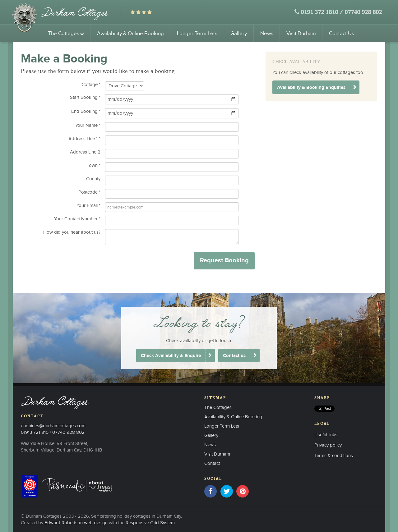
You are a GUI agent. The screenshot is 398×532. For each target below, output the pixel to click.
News (267, 34)
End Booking (86, 111)
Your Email (88, 206)
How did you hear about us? (72, 232)
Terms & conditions (334, 456)
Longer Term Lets (197, 34)
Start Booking (85, 97)
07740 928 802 (363, 13)
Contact (212, 463)
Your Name (88, 125)
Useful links (326, 435)
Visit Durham (301, 34)
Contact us (234, 356)
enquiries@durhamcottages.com (53, 426)
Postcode (89, 192)
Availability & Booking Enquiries (311, 87)
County (93, 179)
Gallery (239, 34)
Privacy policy (328, 445)
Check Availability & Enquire (171, 356)
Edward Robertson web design (76, 523)
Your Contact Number (77, 219)
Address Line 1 (84, 139)
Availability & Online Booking (130, 34)
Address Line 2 (85, 152)
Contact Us (342, 34)
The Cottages (66, 34)
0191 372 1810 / (322, 13)
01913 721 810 (35, 432)
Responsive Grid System (150, 523)
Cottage (91, 85)
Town (94, 165)
